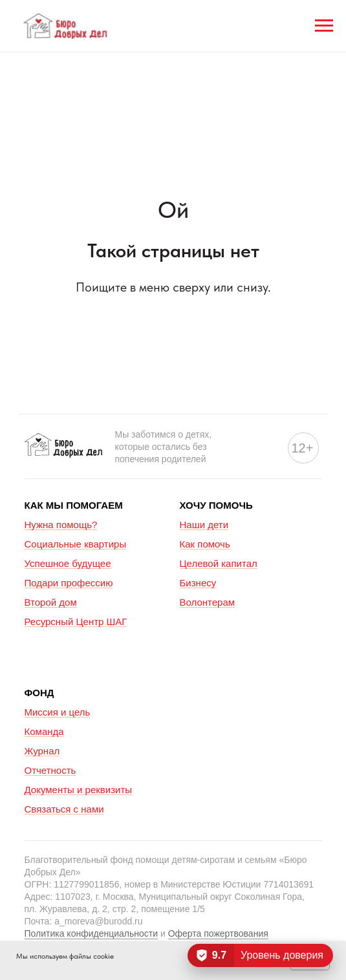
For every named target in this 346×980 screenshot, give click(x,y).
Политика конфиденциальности (92, 933)
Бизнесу (198, 583)
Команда (44, 731)
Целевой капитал (219, 563)
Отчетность (50, 770)
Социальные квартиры (76, 544)
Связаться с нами (64, 809)
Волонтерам (208, 602)
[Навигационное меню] (324, 26)
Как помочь (205, 544)
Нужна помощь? (61, 525)
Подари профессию (69, 583)
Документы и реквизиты (79, 790)
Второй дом (51, 602)
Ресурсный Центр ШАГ (76, 622)
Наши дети (204, 525)
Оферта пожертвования (218, 933)
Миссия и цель (58, 712)
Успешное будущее (68, 563)
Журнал (42, 751)
